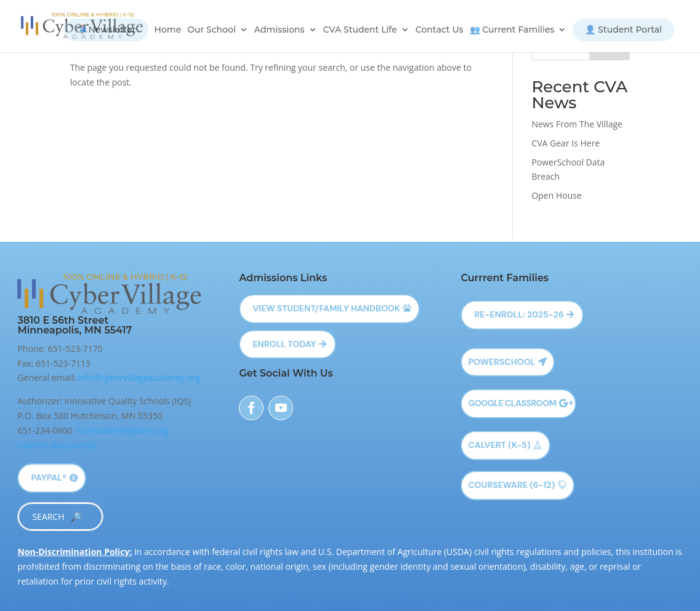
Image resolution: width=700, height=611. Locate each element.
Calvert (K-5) (499, 445)
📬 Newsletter (106, 30)
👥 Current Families (512, 30)
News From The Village (577, 124)
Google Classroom (512, 403)
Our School (211, 30)
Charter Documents (57, 445)
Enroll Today (284, 344)
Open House (556, 195)
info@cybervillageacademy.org (139, 377)
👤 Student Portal (623, 30)
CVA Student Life (360, 30)
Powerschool (501, 362)
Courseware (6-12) (511, 485)
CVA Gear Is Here (565, 143)
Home (168, 30)
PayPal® (49, 477)
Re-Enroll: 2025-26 (519, 314)
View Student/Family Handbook (326, 308)
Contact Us (440, 30)
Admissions (280, 30)
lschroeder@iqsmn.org (123, 430)
